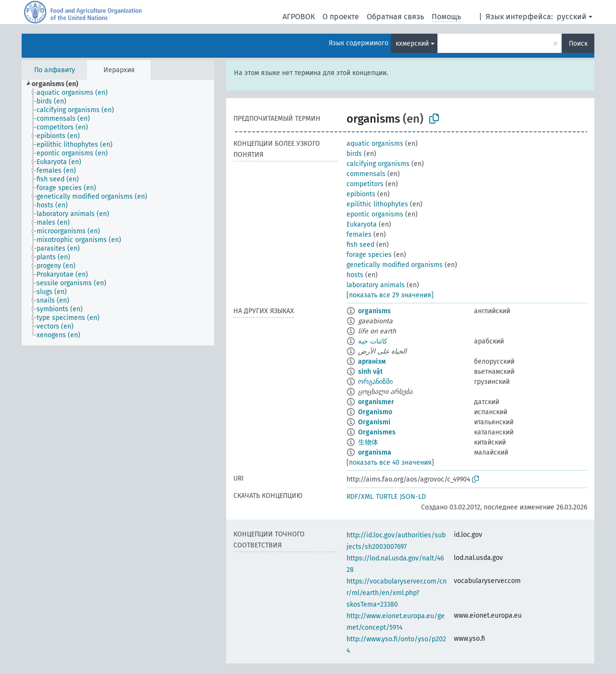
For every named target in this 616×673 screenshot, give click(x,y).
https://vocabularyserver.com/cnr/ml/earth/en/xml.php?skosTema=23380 (397, 593)
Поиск (578, 44)
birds (354, 154)
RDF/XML (360, 497)
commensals (366, 174)
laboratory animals (376, 285)
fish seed (360, 245)
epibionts (361, 194)
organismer (376, 402)
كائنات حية (373, 341)
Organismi (374, 422)
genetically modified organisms (395, 265)
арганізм (372, 362)
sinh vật (370, 372)
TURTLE (387, 497)
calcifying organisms (378, 164)
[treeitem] (59, 84)
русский (572, 17)
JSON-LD (413, 497)
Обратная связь (395, 17)
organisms (374, 311)
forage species (369, 255)
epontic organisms (375, 214)
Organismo (375, 412)
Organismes (377, 432)
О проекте (341, 17)
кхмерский (412, 44)
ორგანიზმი (375, 382)
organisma (375, 452)
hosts (355, 275)
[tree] (118, 213)
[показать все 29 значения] (390, 295)
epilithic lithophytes (377, 204)
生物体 (368, 442)
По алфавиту (55, 70)
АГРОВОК (299, 17)
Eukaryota (362, 224)
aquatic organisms (375, 144)
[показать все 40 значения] (390, 463)
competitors (365, 184)
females (359, 235)
